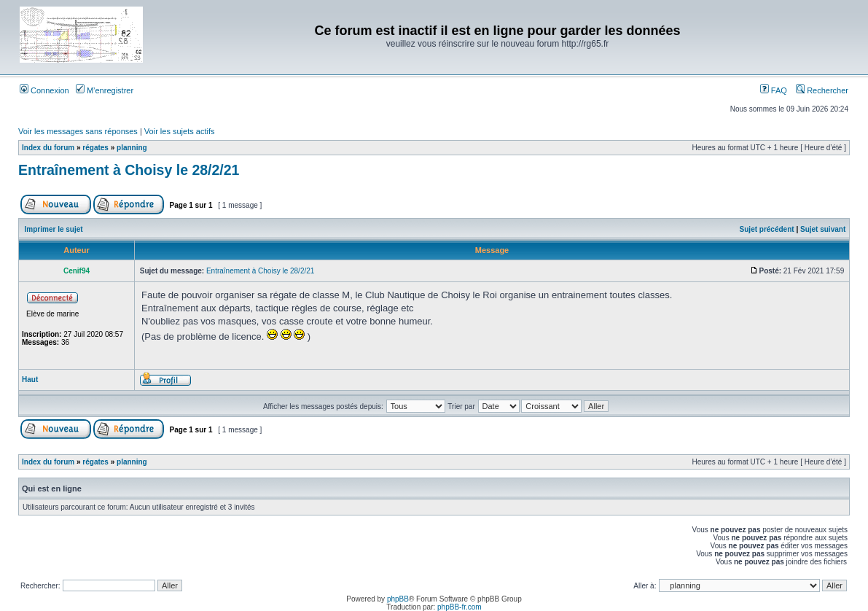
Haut (30, 380)
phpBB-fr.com (460, 607)
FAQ (774, 90)
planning (132, 148)
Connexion (44, 90)
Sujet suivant (823, 229)
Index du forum (48, 148)
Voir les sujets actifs (180, 131)
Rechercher (822, 90)
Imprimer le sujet (54, 229)
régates (95, 148)
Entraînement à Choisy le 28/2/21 (129, 170)
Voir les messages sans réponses (78, 131)
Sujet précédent (767, 229)
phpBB (398, 599)
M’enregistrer (105, 90)
